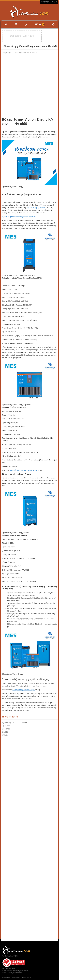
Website (5, 735)
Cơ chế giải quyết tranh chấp (12, 973)
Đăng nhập (45, 2)
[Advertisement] (29, 84)
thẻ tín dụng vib (27, 978)
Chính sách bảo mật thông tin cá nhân (15, 971)
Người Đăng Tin (8, 723)
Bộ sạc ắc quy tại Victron (36, 208)
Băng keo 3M (6, 978)
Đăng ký (54, 2)
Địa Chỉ (5, 732)
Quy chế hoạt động (9, 969)
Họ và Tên (6, 726)
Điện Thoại (6, 729)
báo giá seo (16, 978)
